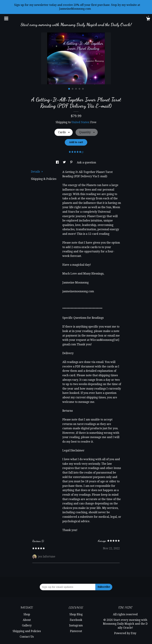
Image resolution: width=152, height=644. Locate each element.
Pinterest (76, 631)
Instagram (76, 625)
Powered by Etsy (125, 633)
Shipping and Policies (27, 631)
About (27, 620)
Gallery (27, 625)
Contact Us (27, 637)
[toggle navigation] (6, 18)
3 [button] (76, 89)
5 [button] (83, 89)
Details (37, 172)
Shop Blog (76, 614)
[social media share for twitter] (65, 162)
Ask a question (86, 162)
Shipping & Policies (44, 179)
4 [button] (79, 89)
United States (80, 122)
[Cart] (148, 19)
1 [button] (69, 89)
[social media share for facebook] (58, 162)
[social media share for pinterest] (72, 162)
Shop (27, 614)
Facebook (76, 620)
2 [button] (73, 89)
